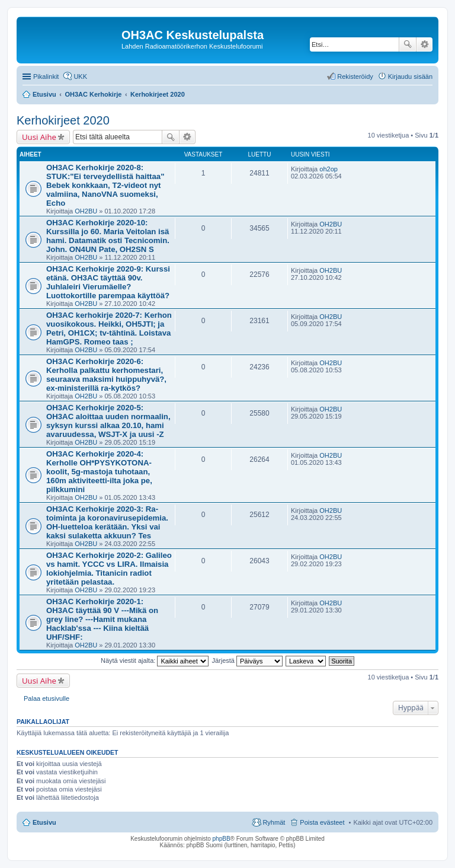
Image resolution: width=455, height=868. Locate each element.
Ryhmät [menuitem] (274, 822)
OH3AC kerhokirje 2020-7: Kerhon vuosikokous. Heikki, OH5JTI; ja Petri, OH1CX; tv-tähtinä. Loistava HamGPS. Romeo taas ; (109, 328)
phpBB (222, 839)
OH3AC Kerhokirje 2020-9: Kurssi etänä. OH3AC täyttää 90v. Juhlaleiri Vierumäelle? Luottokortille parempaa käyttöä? (108, 282)
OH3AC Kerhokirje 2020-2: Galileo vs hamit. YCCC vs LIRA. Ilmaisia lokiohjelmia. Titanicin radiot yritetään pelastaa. (109, 569)
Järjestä (247, 660)
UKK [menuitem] (80, 76)
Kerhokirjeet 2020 (63, 120)
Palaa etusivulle (47, 698)
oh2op (329, 169)
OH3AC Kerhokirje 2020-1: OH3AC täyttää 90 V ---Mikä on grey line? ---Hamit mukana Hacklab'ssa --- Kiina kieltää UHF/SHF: (102, 619)
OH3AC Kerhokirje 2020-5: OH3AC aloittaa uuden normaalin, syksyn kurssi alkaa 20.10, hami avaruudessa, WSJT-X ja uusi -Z (108, 421)
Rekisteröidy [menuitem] (355, 76)
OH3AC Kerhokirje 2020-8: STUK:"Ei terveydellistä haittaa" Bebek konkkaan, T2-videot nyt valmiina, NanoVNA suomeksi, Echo (105, 185)
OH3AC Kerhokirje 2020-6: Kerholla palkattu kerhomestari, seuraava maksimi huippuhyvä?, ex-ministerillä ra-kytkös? (106, 375)
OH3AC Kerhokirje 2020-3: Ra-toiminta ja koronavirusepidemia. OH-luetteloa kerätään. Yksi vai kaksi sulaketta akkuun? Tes (107, 522)
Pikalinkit (46, 76)
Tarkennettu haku (424, 44)
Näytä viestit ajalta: (155, 660)
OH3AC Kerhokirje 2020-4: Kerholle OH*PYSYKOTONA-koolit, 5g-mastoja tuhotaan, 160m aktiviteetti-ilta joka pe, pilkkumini (99, 472)
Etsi (408, 44)
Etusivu (44, 822)
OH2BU (86, 211)
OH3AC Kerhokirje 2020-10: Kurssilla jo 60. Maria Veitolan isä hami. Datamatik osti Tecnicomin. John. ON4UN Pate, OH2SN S (108, 236)
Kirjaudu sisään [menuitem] (410, 76)
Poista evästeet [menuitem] (322, 822)
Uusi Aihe (39, 137)
